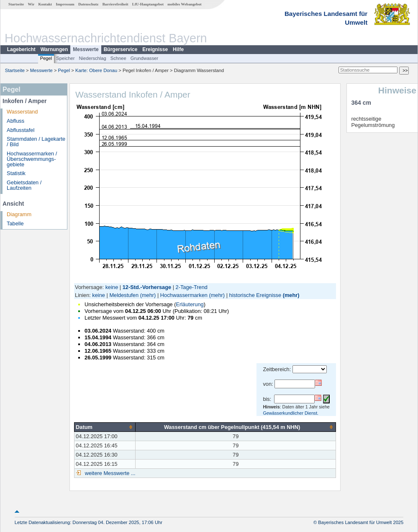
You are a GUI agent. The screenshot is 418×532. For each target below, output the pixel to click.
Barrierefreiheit (115, 4)
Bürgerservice (121, 49)
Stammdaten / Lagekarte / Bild (36, 142)
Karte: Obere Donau (96, 70)
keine (112, 287)
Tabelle (15, 223)
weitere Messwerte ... (109, 473)
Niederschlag (92, 58)
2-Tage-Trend (192, 287)
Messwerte (86, 49)
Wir (31, 4)
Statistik (16, 173)
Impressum (65, 4)
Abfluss (15, 121)
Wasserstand (22, 112)
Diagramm (19, 214)
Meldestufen (124, 295)
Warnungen (54, 49)
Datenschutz (88, 4)
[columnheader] (105, 427)
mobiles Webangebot (184, 4)
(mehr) (148, 295)
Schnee (118, 58)
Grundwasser (145, 58)
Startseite (16, 4)
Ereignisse (155, 49)
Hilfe (178, 49)
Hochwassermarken (184, 295)
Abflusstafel (21, 130)
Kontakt (45, 4)
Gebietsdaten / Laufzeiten (24, 185)
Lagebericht (21, 49)
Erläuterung (190, 304)
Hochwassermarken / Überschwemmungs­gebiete (32, 159)
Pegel (46, 58)
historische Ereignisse (255, 295)
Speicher (65, 58)
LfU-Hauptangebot (148, 4)
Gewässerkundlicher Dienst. (291, 413)
